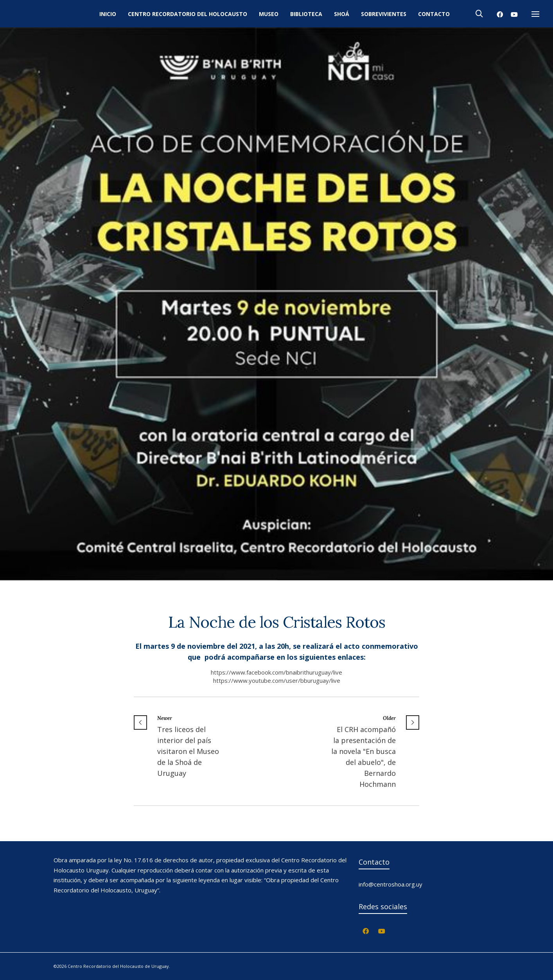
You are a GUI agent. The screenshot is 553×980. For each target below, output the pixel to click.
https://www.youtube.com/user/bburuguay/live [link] (277, 680)
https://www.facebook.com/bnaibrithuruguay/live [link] (276, 672)
